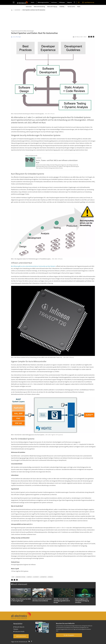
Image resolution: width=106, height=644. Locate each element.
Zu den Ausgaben (69, 635)
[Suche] (74, 2)
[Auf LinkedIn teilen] (94, 37)
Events (33, 2)
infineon (50, 577)
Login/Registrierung (89, 2)
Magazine (70, 2)
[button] (92, 596)
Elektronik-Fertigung (52, 7)
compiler (29, 577)
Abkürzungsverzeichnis (43, 2)
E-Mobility (62, 7)
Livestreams (54, 2)
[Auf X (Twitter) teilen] (91, 37)
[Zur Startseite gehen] (22, 2)
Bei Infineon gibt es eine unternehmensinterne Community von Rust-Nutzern (33, 266)
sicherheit (36, 577)
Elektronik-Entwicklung (39, 7)
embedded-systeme (21, 577)
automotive (43, 577)
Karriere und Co (71, 7)
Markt (79, 7)
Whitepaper (62, 2)
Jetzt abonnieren (21, 636)
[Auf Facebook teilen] (89, 37)
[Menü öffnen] (14, 2)
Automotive (29, 7)
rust (13, 577)
